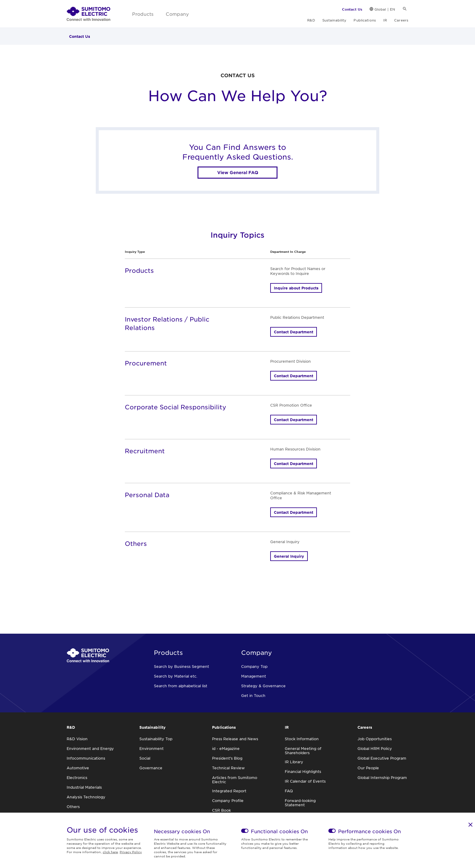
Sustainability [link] (334, 20)
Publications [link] (365, 20)
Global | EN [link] (385, 9)
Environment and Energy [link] (90, 748)
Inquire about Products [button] (296, 288)
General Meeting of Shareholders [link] (303, 751)
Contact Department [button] (294, 332)
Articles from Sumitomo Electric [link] (235, 780)
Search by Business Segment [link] (181, 666)
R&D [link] (311, 20)
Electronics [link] (77, 777)
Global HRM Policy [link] (375, 748)
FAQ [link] (289, 791)
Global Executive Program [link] (382, 758)
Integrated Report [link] (229, 791)
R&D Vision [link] (77, 739)
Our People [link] (368, 768)
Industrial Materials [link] (84, 787)
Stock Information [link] (302, 739)
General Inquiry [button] (289, 556)
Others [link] (73, 807)
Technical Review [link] (228, 768)
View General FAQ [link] (238, 172)
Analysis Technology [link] (86, 797)
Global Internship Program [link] (382, 777)
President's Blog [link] (227, 758)
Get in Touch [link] (253, 695)
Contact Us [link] (352, 9)
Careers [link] (401, 20)
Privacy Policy (131, 852)
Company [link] (177, 14)
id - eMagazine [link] (226, 748)
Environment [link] (151, 748)
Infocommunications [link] (86, 758)
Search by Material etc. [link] (176, 676)
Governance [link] (151, 768)
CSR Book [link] (221, 810)
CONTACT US (238, 75)
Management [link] (254, 676)
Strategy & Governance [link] (263, 686)
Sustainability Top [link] (156, 739)
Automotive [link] (78, 768)
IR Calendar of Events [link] (305, 781)
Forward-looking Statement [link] (300, 803)
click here (110, 852)
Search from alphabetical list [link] (181, 686)
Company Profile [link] (228, 800)
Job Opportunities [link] (375, 739)
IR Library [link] (294, 762)
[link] (88, 14)
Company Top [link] (254, 666)
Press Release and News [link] (235, 739)
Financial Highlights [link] (303, 771)
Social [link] (145, 758)
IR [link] (385, 20)
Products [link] (143, 14)
